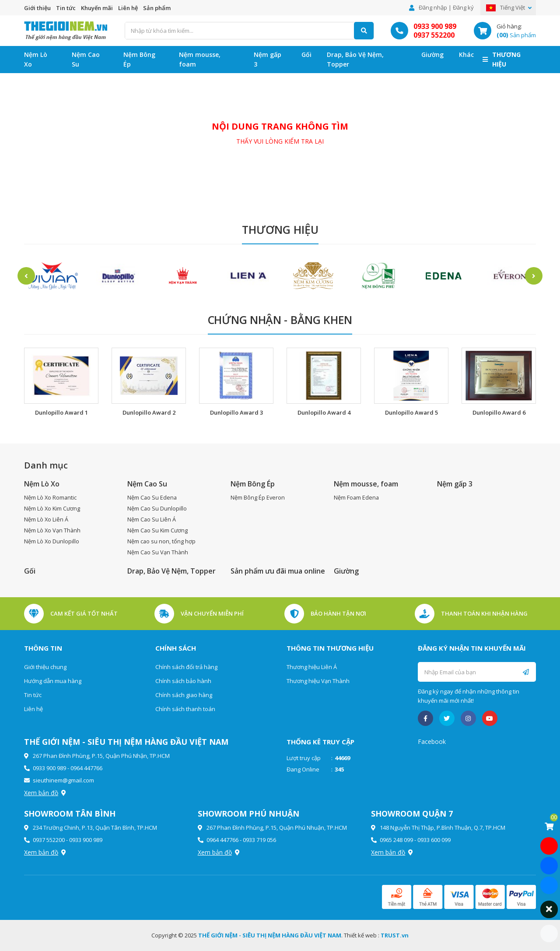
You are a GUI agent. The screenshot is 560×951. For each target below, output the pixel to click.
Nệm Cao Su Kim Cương (158, 530)
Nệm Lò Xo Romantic (51, 497)
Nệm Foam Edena (357, 497)
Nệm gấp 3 (268, 59)
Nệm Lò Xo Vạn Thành (53, 530)
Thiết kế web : (362, 935)
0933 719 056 (259, 840)
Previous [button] (26, 276)
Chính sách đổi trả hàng (186, 667)
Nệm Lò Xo (36, 59)
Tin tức (66, 8)
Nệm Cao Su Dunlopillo (157, 508)
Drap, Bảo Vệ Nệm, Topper (355, 59)
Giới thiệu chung (45, 667)
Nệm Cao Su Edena (152, 497)
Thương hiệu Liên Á (312, 667)
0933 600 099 (434, 840)
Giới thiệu (37, 8)
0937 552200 (434, 35)
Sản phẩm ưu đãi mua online (278, 571)
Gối (306, 55)
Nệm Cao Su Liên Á (152, 519)
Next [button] (534, 276)
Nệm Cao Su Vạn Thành (158, 552)
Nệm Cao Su (86, 59)
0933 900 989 (435, 26)
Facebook (432, 741)
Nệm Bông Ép (139, 59)
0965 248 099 (396, 840)
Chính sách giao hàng (184, 695)
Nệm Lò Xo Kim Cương (53, 508)
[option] (52, 276)
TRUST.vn (395, 935)
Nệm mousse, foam (200, 59)
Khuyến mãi (97, 8)
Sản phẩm (157, 8)
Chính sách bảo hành (183, 681)
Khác (466, 55)
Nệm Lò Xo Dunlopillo (52, 541)
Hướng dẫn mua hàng (53, 681)
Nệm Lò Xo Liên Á (46, 519)
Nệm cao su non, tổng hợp (162, 541)
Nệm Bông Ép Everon (258, 497)
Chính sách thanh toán (185, 709)
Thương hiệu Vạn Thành (318, 681)
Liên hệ (128, 8)
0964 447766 (86, 768)
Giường (432, 55)
